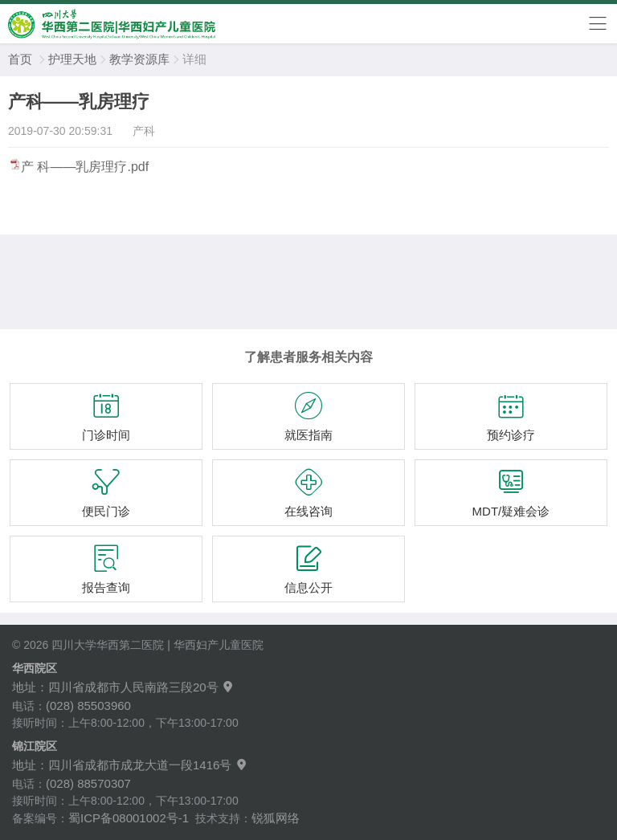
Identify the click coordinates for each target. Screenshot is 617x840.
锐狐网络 (276, 818)
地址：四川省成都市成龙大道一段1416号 (130, 765)
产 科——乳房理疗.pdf (85, 167)
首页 (20, 59)
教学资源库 (139, 59)
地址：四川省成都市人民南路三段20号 (123, 687)
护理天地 (72, 59)
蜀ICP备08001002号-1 (129, 818)
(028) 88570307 (88, 783)
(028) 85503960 (88, 705)
